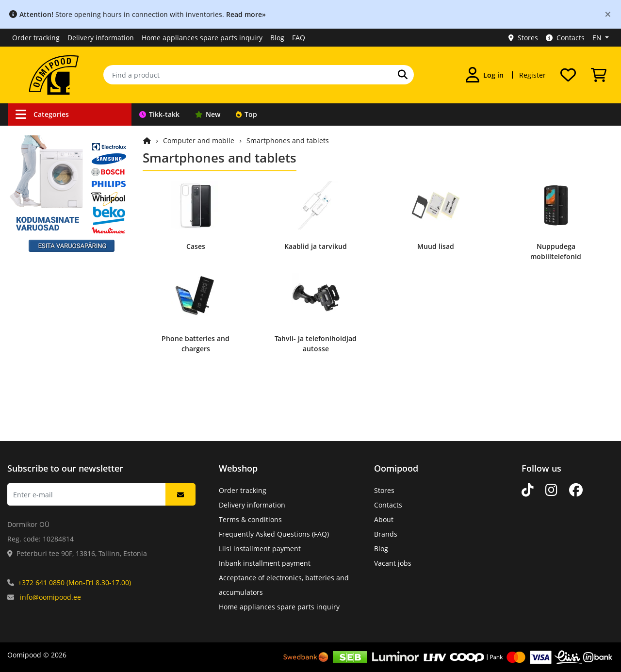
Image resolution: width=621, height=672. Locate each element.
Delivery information (101, 38)
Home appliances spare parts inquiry (202, 38)
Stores (523, 38)
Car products (41, 172)
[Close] (608, 14)
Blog (277, 38)
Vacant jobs (393, 563)
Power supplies (45, 246)
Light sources (41, 264)
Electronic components (57, 338)
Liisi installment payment (260, 549)
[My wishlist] (568, 75)
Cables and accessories (58, 135)
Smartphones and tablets (288, 140)
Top (246, 114)
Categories (42, 114)
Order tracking (36, 38)
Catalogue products (52, 393)
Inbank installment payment (265, 563)
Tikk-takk (159, 114)
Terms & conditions (250, 519)
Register (532, 75)
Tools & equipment (51, 227)
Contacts (565, 38)
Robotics (34, 209)
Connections (40, 154)
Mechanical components (60, 356)
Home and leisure (49, 301)
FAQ (299, 38)
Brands (386, 534)
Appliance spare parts (56, 375)
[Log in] (485, 75)
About (384, 519)
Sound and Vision (48, 283)
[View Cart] (599, 75)
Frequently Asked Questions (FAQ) (274, 534)
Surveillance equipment (59, 190)
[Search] (403, 75)
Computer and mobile (56, 320)
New (208, 114)
